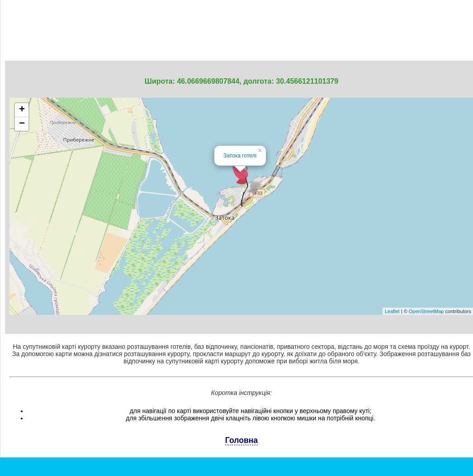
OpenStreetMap (426, 311)
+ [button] (22, 110)
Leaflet (392, 311)
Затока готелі (240, 156)
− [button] (22, 124)
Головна (241, 440)
